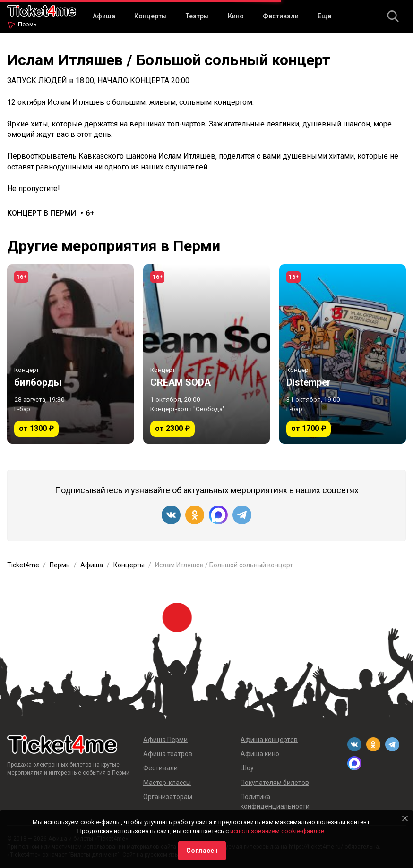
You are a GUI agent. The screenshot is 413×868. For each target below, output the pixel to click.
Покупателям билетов (275, 783)
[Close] (405, 818)
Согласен (202, 851)
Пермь (27, 24)
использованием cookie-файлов (277, 831)
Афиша (104, 16)
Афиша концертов (269, 740)
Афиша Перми (165, 740)
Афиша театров (168, 754)
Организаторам (168, 797)
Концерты (151, 16)
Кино (236, 16)
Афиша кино (260, 754)
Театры (197, 16)
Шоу (247, 768)
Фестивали (281, 16)
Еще (324, 16)
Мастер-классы (167, 783)
